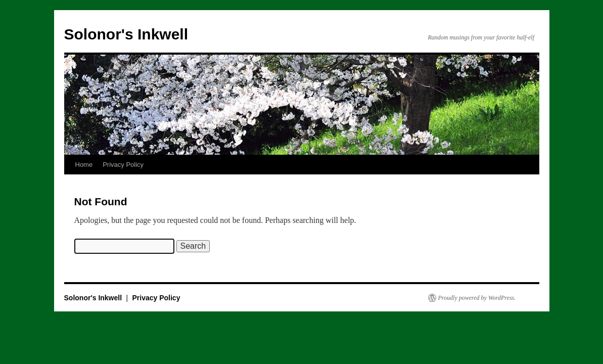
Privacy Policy (123, 165)
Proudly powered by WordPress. (477, 298)
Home (84, 165)
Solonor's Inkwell (126, 34)
